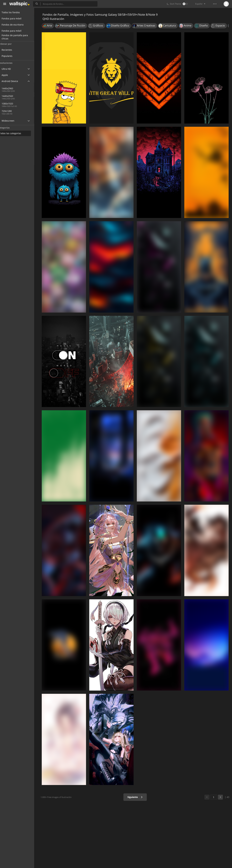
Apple (9, 75)
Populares (13, 56)
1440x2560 (13, 96)
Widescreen (12, 121)
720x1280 (13, 111)
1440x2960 (24, 88)
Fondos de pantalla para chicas (19, 37)
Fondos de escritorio (16, 25)
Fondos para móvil (15, 18)
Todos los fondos (15, 12)
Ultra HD (10, 69)
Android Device (14, 81)
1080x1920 (13, 104)
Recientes (13, 50)
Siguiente (136, 797)
